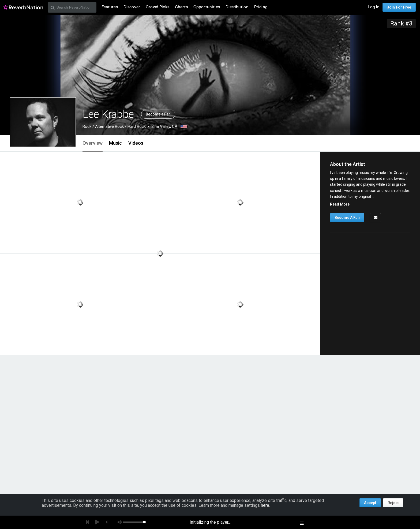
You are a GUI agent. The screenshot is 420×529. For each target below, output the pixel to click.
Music (115, 143)
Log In (374, 7)
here (265, 505)
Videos (136, 143)
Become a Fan (158, 114)
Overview (93, 143)
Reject (393, 503)
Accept (370, 503)
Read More (340, 204)
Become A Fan (347, 218)
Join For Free (399, 7)
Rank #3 (401, 23)
